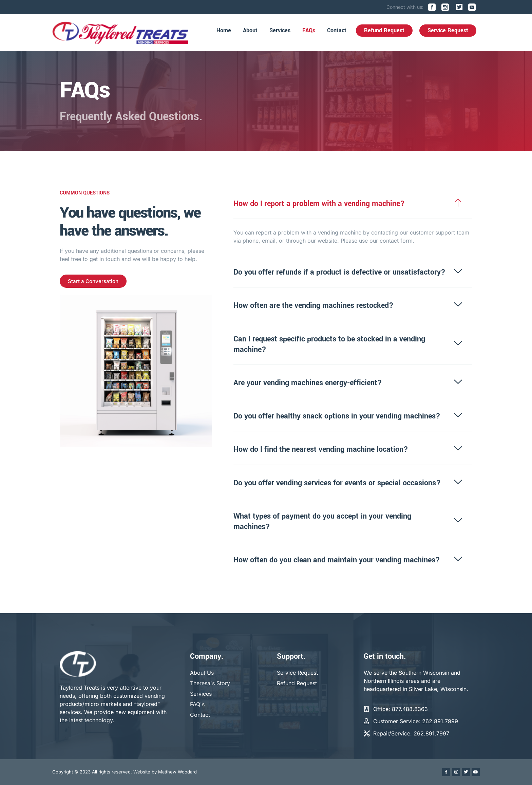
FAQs (309, 30)
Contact (337, 30)
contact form (398, 241)
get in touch (103, 259)
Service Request (448, 30)
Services (280, 30)
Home (224, 30)
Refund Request (384, 30)
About (250, 30)
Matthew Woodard (177, 772)
